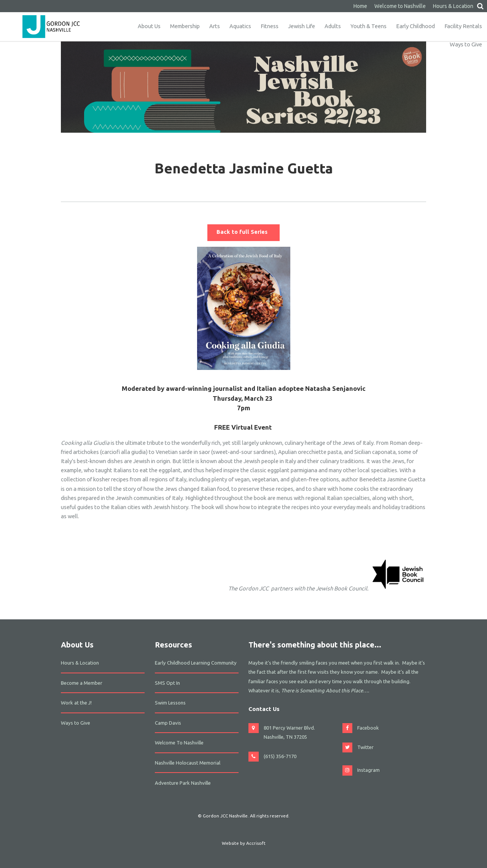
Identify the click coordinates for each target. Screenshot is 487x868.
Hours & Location (453, 6)
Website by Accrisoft (244, 843)
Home (360, 6)
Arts (215, 26)
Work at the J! (76, 703)
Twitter (365, 747)
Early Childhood (415, 26)
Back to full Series (243, 232)
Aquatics (240, 26)
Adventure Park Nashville (183, 783)
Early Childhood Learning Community (196, 663)
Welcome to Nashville (400, 6)
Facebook (368, 728)
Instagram (368, 770)
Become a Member (82, 683)
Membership (185, 26)
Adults (333, 26)
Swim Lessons (170, 703)
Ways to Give (466, 44)
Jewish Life (302, 26)
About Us (149, 26)
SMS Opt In (167, 683)
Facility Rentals (463, 26)
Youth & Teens (368, 26)
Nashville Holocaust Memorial (188, 763)
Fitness (270, 26)
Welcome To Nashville (179, 743)
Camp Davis (168, 723)
